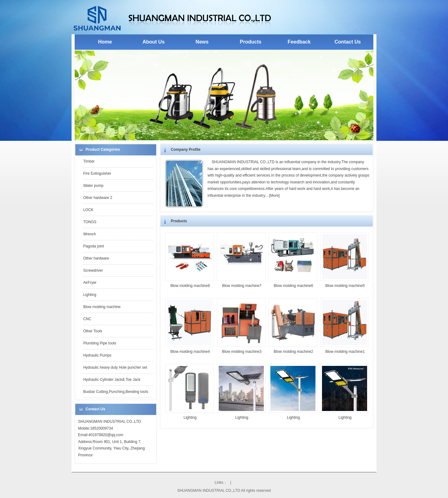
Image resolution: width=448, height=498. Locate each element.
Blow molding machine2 (294, 352)
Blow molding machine (102, 307)
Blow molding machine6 (294, 286)
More (274, 196)
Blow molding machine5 (345, 286)
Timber (89, 161)
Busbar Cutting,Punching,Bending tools (116, 392)
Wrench (89, 234)
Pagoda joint (93, 246)
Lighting (90, 295)
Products (251, 42)
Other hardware (96, 258)
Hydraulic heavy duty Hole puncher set (115, 367)
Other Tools (93, 331)
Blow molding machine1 (345, 352)
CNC (87, 319)
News (202, 42)
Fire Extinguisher (97, 173)
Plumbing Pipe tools (100, 343)
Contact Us (348, 42)
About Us (154, 42)
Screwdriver (93, 270)
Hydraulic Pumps (97, 355)
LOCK (88, 210)
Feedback (299, 42)
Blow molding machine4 (190, 352)
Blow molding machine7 (242, 286)
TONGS (90, 222)
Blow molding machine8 (190, 286)
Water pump (93, 186)
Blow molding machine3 (242, 352)
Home (105, 42)
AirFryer (90, 283)
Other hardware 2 (98, 198)
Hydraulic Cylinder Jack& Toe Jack (112, 380)
